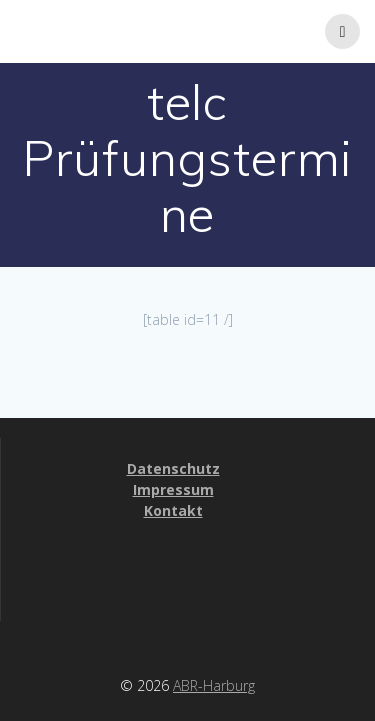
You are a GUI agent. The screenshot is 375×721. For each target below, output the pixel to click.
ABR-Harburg (214, 685)
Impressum (173, 489)
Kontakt (173, 510)
